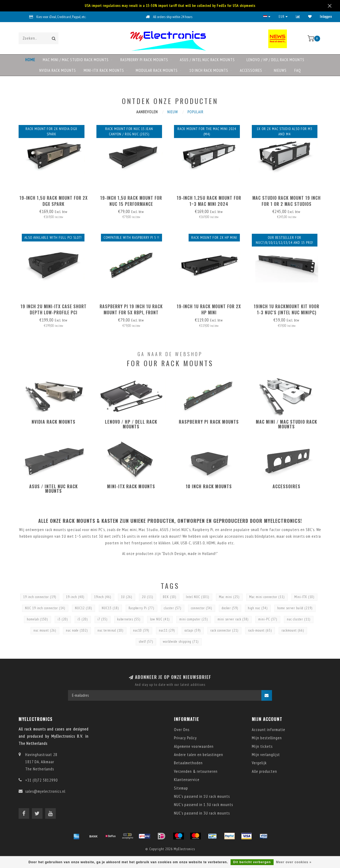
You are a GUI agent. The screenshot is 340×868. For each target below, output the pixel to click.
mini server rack (233, 619)
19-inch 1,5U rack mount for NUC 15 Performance (131, 201)
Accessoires (251, 70)
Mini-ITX (304, 597)
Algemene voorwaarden (194, 746)
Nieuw (173, 112)
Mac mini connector (267, 597)
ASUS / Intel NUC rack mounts (207, 60)
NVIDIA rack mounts (58, 70)
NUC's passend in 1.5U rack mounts (203, 805)
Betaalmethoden (188, 763)
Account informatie (269, 730)
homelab (37, 619)
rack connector (224, 630)
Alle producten (264, 771)
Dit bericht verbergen (252, 862)
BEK (170, 597)
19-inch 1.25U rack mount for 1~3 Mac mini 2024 (209, 201)
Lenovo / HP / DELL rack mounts (275, 60)
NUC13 (110, 608)
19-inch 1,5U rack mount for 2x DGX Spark (54, 201)
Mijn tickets (262, 746)
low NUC (160, 619)
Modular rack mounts (157, 70)
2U (148, 597)
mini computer (194, 619)
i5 (83, 619)
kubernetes (129, 619)
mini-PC (268, 619)
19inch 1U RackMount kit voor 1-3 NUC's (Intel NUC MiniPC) (286, 309)
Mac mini (229, 597)
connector (202, 608)
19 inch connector (40, 597)
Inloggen (326, 17)
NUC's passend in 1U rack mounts (202, 796)
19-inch (75, 597)
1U (127, 597)
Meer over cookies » (294, 862)
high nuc (258, 608)
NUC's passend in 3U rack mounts (202, 813)
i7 (103, 619)
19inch (103, 597)
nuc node (77, 630)
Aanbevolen (147, 112)
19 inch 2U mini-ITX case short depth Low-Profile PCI (54, 309)
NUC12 (84, 608)
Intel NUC (198, 597)
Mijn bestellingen (267, 738)
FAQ (298, 70)
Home (30, 60)
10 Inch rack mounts (209, 70)
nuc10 (141, 630)
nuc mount (45, 630)
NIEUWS (280, 70)
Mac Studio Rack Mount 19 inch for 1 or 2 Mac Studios (286, 201)
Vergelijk (259, 763)
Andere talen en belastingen (199, 755)
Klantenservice (187, 780)
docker (230, 608)
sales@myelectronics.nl (45, 791)
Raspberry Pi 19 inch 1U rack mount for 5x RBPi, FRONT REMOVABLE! (131, 312)
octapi (193, 630)
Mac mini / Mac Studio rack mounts (76, 60)
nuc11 (167, 630)
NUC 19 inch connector (45, 608)
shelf (146, 642)
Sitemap (181, 788)
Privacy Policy (185, 738)
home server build (295, 608)
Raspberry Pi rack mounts (144, 60)
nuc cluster (299, 619)
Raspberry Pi (141, 608)
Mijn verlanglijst (266, 755)
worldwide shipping (181, 642)
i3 (63, 619)
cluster (173, 608)
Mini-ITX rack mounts (104, 70)
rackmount (293, 630)
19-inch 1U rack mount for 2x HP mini (209, 309)
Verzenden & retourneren (196, 771)
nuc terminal (110, 630)
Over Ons (182, 730)
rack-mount (260, 630)
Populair (195, 112)
